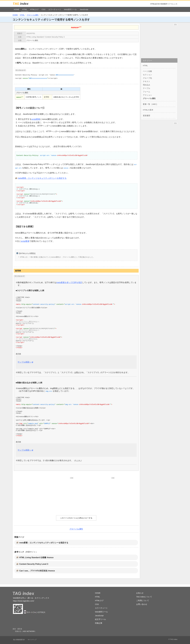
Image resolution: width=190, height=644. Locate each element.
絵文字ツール (100, 619)
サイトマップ (32, 640)
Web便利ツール (70, 9)
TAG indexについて (144, 597)
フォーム (146, 92)
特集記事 (99, 623)
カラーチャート (55, 9)
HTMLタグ (34, 9)
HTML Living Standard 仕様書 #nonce (36, 557)
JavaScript (84, 9)
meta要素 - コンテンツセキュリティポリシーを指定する (42, 178)
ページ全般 (147, 71)
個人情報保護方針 (19, 640)
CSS (44, 9)
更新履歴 (146, 116)
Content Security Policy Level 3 (34, 564)
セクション (147, 75)
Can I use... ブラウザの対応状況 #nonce (37, 571)
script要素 (36, 119)
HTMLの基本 (148, 110)
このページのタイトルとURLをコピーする (76, 518)
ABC (154, 104)
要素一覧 (146, 104)
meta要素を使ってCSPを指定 (69, 282)
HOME (17, 9)
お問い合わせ (142, 604)
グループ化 (147, 78)
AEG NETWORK (29, 631)
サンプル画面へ (24, 362)
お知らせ (140, 593)
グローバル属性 (33, 15)
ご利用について (143, 600)
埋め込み (146, 85)
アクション (147, 95)
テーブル (146, 88)
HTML (25, 9)
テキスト (146, 81)
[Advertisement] (56, 494)
